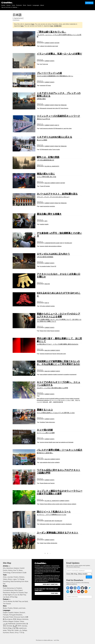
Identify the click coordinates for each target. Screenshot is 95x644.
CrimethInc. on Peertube (75, 592)
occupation (66, 374)
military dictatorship (52, 543)
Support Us (89, 3)
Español (11, 613)
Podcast (6, 599)
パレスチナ (40, 402)
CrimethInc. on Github (82, 588)
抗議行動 (55, 402)
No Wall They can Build (20, 601)
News (21, 570)
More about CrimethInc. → (51, 584)
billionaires (43, 524)
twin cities (55, 108)
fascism (66, 108)
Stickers (22, 577)
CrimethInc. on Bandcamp (90, 588)
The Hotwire (7, 604)
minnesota (50, 108)
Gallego (25, 630)
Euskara (16, 621)
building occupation (60, 399)
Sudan (42, 543)
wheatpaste (69, 524)
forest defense (48, 504)
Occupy (67, 399)
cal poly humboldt (50, 399)
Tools (13, 5)
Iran (46, 46)
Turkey (49, 331)
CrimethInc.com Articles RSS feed (86, 592)
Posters (16, 577)
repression (43, 85)
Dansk (5, 628)
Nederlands (12, 624)
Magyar (11, 621)
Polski (11, 617)
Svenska (24, 626)
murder (58, 149)
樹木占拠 (45, 402)
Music (10, 579)
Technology (68, 243)
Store (25, 5)
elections (42, 354)
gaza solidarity (44, 374)
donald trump (49, 354)
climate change (67, 504)
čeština (5, 621)
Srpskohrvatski (21, 624)
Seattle (51, 442)
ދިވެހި (20, 630)
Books (3, 5)
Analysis (47, 183)
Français (6, 615)
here (33, 24)
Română (9, 626)
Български (9, 619)
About (42, 5)
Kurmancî (6, 633)
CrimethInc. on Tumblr (86, 588)
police (50, 149)
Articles (6, 566)
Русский (6, 617)
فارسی (5, 624)
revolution (52, 206)
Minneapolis (43, 108)
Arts (46, 221)
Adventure (48, 521)
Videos (5, 579)
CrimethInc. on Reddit (82, 592)
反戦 (73, 400)
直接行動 (61, 402)
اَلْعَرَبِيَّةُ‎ (15, 626)
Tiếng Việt (10, 630)
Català (16, 630)
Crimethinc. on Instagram (75, 588)
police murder (56, 504)
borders (48, 186)
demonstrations (53, 246)
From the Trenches (61, 105)
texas (49, 85)
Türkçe (22, 621)
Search (29, 5)
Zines (5, 577)
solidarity (48, 306)
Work (16, 590)
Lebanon (42, 46)
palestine (50, 46)
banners (42, 246)
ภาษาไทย (15, 628)
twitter (48, 524)
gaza (54, 46)
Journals (10, 577)
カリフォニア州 (56, 400)
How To (57, 125)
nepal (41, 206)
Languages (36, 5)
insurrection (46, 206)
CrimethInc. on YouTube (79, 592)
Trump (44, 64)
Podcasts (19, 5)
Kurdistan (43, 422)
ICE (47, 85)
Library (8, 5)
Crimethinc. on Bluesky (79, 588)
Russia (52, 331)
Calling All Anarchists (52, 166)
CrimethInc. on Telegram (68, 592)
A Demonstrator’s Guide (52, 243)
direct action (51, 462)
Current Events (49, 43)
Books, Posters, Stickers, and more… (15, 608)
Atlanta (42, 504)
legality (47, 224)
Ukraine (46, 483)
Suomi (23, 617)
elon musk (52, 524)
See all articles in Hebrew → (10, 7)
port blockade (70, 442)
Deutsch (22, 613)
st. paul (64, 128)
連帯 (50, 402)
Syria (45, 331)
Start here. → (55, 593)
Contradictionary (8, 590)
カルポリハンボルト (66, 400)
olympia (46, 442)
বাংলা (19, 626)
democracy (52, 422)
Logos (15, 579)
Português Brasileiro (16, 615)
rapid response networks (46, 128)
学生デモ (77, 400)
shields (46, 246)
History (57, 43)
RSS (9, 566)
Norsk (12, 633)
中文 (15, 619)
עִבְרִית (10, 628)
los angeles (43, 266)
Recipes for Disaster (17, 593)
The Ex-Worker (8, 601)
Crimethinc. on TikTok (71, 592)
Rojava (42, 331)
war (47, 64)
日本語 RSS (58, 26)
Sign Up (89, 577)
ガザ (50, 400)
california (42, 399)
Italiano (17, 613)
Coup (45, 543)
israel (56, 46)
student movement (58, 374)
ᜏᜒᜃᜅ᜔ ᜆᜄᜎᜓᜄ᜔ (19, 633)
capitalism (58, 524)
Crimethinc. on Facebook (71, 588)
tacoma (42, 442)
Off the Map (14, 597)
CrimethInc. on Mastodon (68, 588)
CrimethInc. (7, 3)
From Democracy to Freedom (12, 588)
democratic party (61, 354)
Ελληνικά (17, 617)
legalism (42, 224)
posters (63, 524)
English (5, 613)
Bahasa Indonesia (22, 619)
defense (59, 246)
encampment (73, 374)
